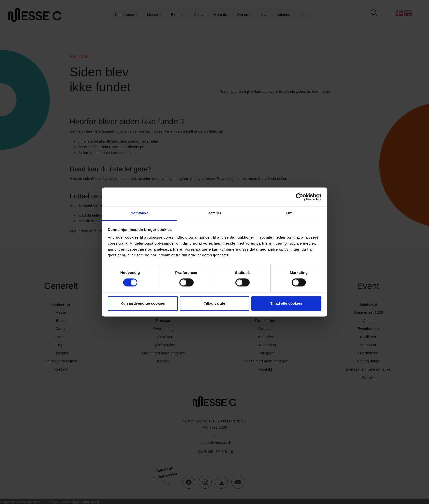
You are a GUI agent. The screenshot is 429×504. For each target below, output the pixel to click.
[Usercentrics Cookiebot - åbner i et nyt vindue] (300, 197)
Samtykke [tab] (140, 213)
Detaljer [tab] (214, 213)
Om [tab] (289, 213)
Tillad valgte (214, 303)
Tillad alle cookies (286, 303)
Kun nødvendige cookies (143, 303)
